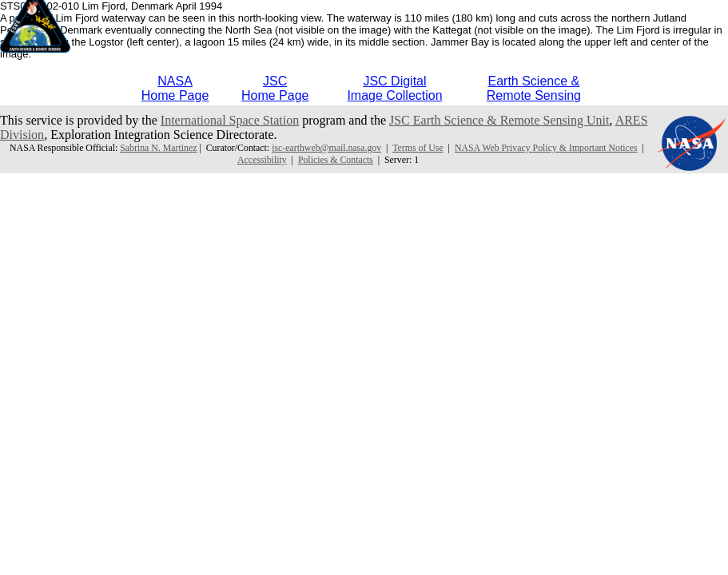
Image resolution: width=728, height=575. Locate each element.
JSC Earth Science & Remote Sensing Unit (499, 120)
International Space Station (230, 120)
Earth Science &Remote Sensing (534, 88)
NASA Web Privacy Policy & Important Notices (546, 148)
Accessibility (262, 160)
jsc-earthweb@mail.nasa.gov (326, 148)
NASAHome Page (175, 88)
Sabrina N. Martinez (158, 148)
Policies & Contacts (336, 160)
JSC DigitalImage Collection (394, 88)
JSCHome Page (275, 88)
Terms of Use (418, 148)
